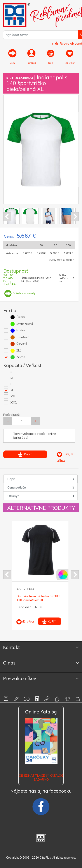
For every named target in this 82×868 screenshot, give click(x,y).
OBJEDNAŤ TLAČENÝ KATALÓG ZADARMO (41, 778)
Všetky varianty (19, 293)
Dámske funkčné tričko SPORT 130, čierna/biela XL (38, 598)
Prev (7, 217)
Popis (11, 479)
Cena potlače (17, 487)
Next (75, 217)
